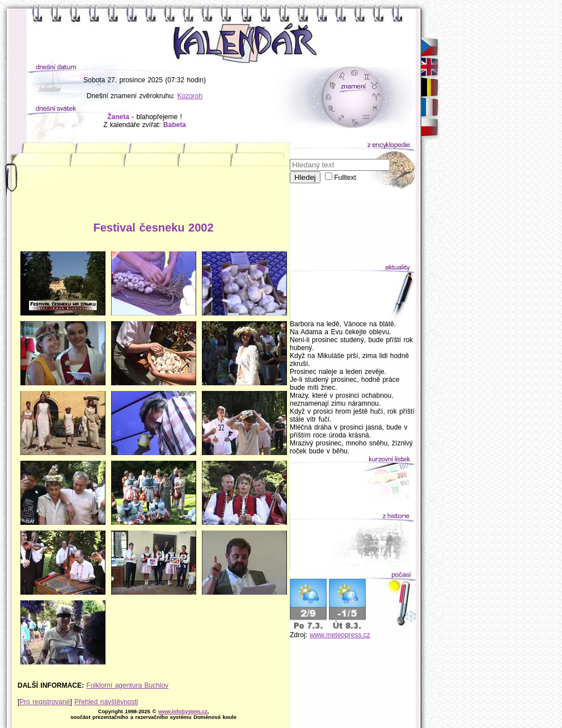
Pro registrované (45, 702)
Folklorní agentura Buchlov (127, 685)
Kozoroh (190, 96)
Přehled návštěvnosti (106, 702)
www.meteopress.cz (340, 635)
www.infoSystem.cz (183, 712)
